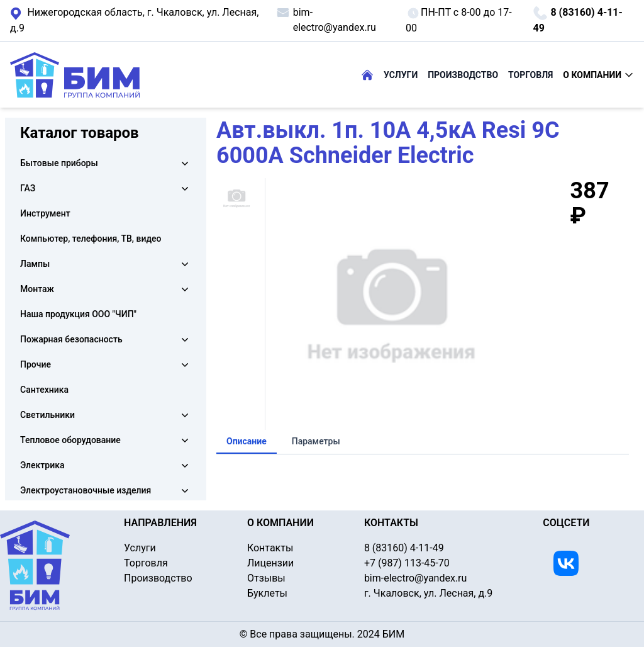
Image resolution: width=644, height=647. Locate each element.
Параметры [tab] (316, 441)
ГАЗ (28, 188)
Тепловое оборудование (70, 440)
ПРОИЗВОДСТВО (463, 75)
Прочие (36, 364)
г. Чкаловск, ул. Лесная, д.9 (134, 20)
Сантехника (44, 390)
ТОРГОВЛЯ (530, 75)
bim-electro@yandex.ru (326, 19)
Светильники (47, 415)
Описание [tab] (247, 441)
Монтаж (37, 289)
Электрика (42, 465)
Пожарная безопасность (71, 339)
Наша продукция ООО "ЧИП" (78, 314)
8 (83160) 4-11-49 (577, 20)
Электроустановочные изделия (86, 490)
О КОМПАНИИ (598, 75)
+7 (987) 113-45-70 (407, 563)
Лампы (35, 264)
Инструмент (45, 213)
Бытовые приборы (59, 163)
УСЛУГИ (401, 75)
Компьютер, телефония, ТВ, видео (91, 239)
